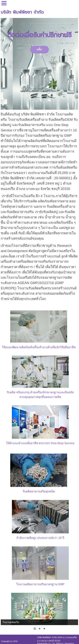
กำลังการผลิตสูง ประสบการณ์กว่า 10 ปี (40, 538)
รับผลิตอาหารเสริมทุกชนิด (39, 491)
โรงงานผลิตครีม (11, 622)
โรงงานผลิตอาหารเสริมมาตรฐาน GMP (40, 584)
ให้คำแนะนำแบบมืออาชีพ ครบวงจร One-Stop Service (40, 443)
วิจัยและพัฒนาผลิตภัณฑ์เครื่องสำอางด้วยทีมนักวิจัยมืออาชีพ (39, 347)
